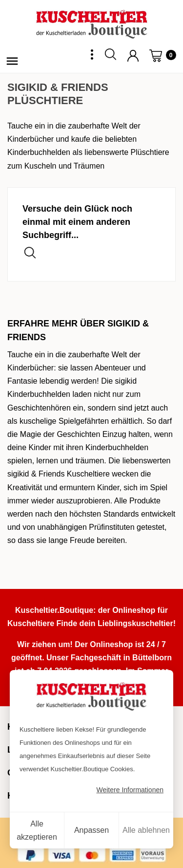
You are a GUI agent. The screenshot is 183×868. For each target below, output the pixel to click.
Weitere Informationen (130, 790)
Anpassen (91, 830)
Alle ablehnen (146, 830)
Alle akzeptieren (37, 830)
